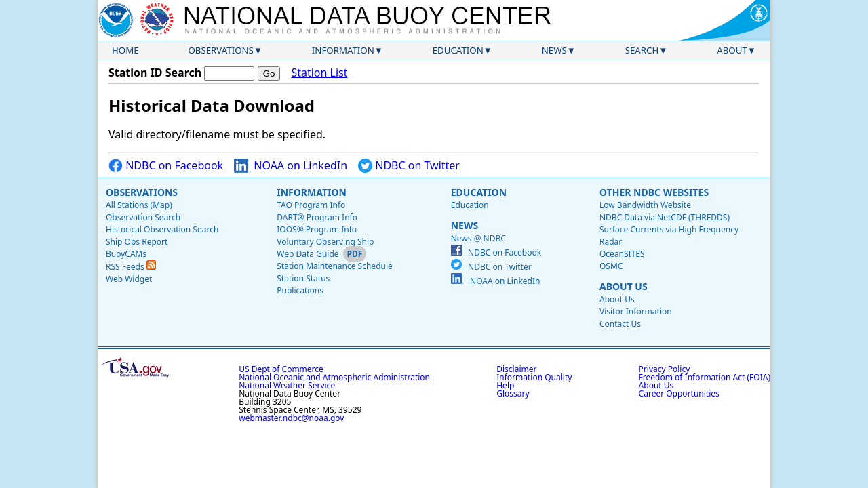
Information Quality (534, 377)
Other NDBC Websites (654, 192)
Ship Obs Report (137, 242)
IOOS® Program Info (317, 229)
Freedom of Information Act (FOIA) (705, 377)
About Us (624, 286)
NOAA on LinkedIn (291, 166)
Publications (300, 290)
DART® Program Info (317, 217)
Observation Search (143, 217)
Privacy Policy (665, 369)
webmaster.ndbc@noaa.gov (291, 418)
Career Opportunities (679, 393)
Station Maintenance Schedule (335, 266)
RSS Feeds (131, 267)
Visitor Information (636, 311)
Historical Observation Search (162, 229)
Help (505, 385)
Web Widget (129, 279)
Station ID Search (155, 73)
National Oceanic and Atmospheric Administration (334, 377)
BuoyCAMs (126, 254)
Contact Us (620, 324)
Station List (319, 73)
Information (343, 50)
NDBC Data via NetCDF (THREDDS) (665, 217)
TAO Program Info (311, 205)
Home (125, 50)
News (554, 50)
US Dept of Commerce (281, 369)
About (732, 50)
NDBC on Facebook (166, 166)
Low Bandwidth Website (645, 205)
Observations (220, 50)
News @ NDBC (478, 238)
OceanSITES (622, 254)
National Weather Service (287, 385)
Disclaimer (516, 369)
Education (458, 50)
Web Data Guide (308, 254)
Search (642, 50)
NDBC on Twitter (409, 166)
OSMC (611, 266)
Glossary (513, 393)
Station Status (303, 278)
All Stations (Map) (139, 205)
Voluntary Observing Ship (325, 242)
